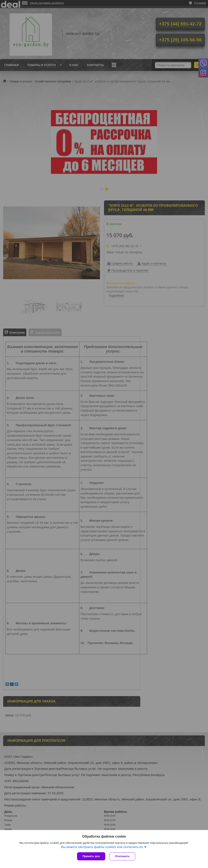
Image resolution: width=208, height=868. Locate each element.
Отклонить (122, 856)
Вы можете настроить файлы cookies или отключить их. (102, 847)
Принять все (91, 856)
